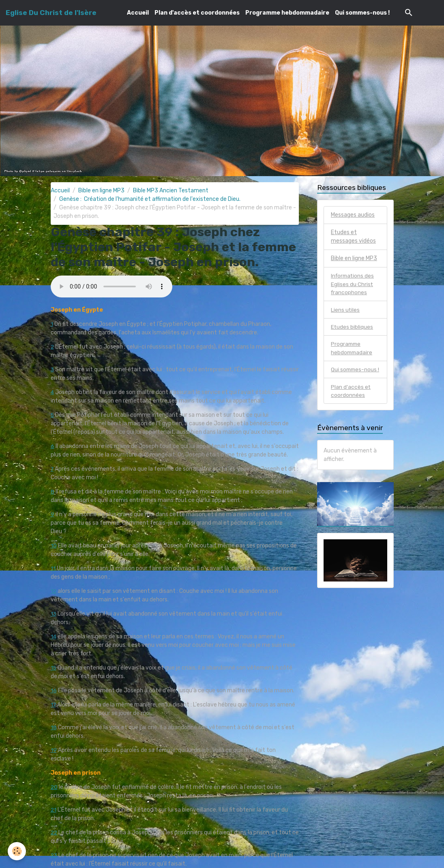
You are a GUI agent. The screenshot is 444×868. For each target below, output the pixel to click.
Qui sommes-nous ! (362, 13)
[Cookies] (17, 851)
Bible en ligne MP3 (101, 191)
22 (54, 832)
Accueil (138, 13)
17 (54, 705)
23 (54, 855)
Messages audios (353, 215)
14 (54, 636)
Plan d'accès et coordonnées (197, 13)
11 (53, 568)
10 (54, 546)
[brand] (51, 13)
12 (54, 591)
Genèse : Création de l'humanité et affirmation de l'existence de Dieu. (150, 199)
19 (54, 750)
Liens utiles (345, 310)
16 (54, 690)
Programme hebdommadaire (287, 13)
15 (54, 668)
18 (54, 727)
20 (54, 787)
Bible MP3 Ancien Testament (171, 191)
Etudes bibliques (352, 328)
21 (54, 810)
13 (54, 614)
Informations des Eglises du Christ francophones (353, 284)
